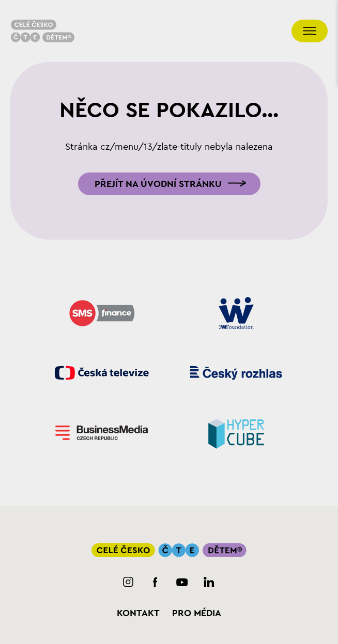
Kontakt (138, 613)
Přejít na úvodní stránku (158, 184)
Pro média (197, 613)
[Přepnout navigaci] (310, 31)
